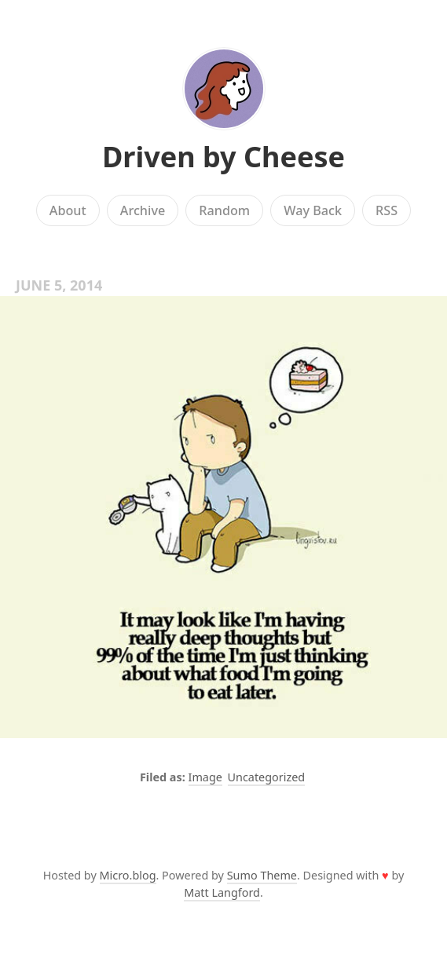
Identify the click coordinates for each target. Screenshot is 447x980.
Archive (143, 210)
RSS (387, 210)
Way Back (313, 210)
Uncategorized (267, 777)
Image (205, 777)
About (68, 210)
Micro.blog (128, 875)
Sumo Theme (262, 875)
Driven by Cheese (223, 157)
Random (224, 210)
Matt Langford (222, 892)
